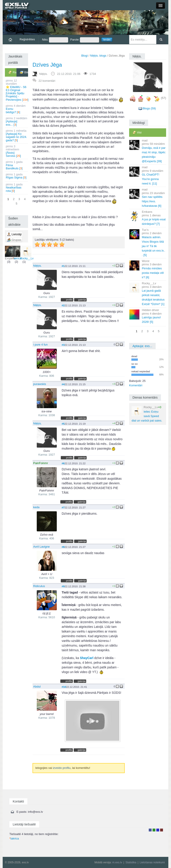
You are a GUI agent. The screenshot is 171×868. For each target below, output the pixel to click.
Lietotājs (150, 830)
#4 (63, 384)
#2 (63, 305)
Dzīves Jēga (47, 65)
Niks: (55, 40)
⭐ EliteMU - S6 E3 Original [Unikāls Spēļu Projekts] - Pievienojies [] (17, 90)
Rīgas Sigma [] (17, 176)
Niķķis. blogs (98, 56)
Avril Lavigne (41, 547)
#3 (63, 345)
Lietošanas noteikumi (152, 862)
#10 (64, 687)
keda (36, 507)
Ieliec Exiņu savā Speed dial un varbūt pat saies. (147, 414)
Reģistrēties (27, 39)
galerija (82, 300)
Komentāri (136, 385)
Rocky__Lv (27, 253)
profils (69, 300)
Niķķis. (43, 74)
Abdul (37, 687)
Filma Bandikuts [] (17, 165)
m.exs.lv (117, 862)
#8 (63, 547)
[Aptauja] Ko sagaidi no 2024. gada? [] (17, 135)
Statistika (131, 862)
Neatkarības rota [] (17, 188)
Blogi (84, 56)
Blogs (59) (149, 108)
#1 (63, 266)
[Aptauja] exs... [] (17, 121)
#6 (63, 463)
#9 (63, 586)
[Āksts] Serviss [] (17, 151)
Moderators (158, 830)
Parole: (85, 40)
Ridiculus (39, 586)
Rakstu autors (154, 830)
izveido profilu (62, 768)
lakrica (17, 253)
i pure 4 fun (40, 345)
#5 (63, 424)
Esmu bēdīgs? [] (17, 109)
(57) (164, 98)
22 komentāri (47, 81)
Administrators (162, 830)
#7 (63, 507)
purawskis (40, 384)
